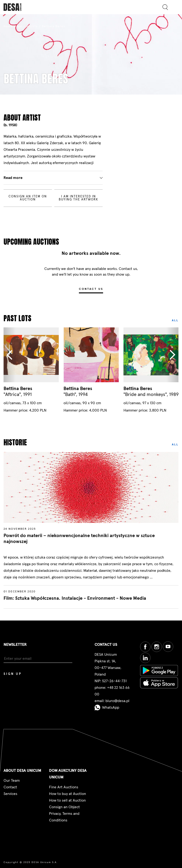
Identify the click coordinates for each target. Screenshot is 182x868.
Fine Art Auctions (64, 787)
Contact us (91, 289)
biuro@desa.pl (117, 701)
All (175, 321)
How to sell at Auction (67, 800)
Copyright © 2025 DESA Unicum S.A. (31, 862)
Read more (13, 178)
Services (10, 794)
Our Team (12, 781)
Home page (13, 26)
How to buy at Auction (68, 794)
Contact (10, 787)
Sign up (13, 674)
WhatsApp (107, 707)
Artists (32, 26)
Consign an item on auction (28, 198)
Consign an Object (64, 807)
